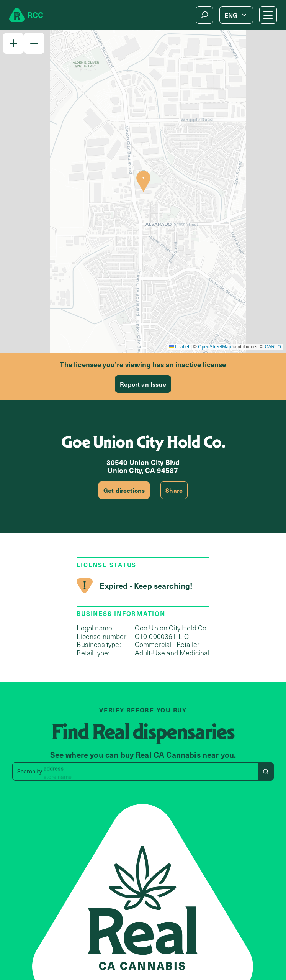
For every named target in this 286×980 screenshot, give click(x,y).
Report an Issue (143, 384)
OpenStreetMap (215, 347)
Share (174, 490)
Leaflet (179, 347)
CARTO (273, 347)
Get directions (124, 490)
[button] (13, 43)
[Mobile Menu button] (268, 15)
